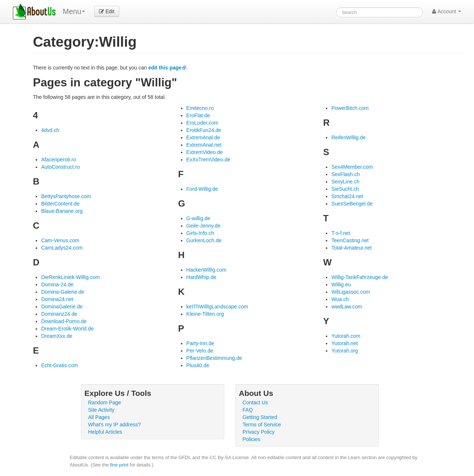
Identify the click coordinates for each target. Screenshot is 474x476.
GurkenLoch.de (204, 240)
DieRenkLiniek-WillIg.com (71, 277)
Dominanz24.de (59, 314)
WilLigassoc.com (351, 292)
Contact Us (255, 402)
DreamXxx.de (57, 336)
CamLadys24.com (62, 248)
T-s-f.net (341, 233)
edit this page (165, 68)
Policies (252, 439)
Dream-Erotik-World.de (67, 329)
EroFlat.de (198, 115)
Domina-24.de (57, 284)
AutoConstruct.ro (60, 167)
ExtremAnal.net (204, 145)
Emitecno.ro (200, 108)
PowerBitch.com (350, 108)
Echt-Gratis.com (60, 365)
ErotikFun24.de (204, 130)
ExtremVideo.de (205, 152)
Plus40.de (198, 365)
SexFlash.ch (345, 174)
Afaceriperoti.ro (59, 160)
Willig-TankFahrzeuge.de (360, 277)
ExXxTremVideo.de (209, 160)
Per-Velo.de (200, 351)
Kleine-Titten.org (205, 314)
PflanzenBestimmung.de (214, 358)
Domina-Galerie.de (63, 292)
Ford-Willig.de (202, 189)
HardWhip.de (202, 277)
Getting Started (260, 417)
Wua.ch (340, 299)
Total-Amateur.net (352, 248)
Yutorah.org (345, 351)
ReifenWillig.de (348, 137)
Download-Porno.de (64, 321)
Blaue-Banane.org (62, 211)
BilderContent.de (60, 204)
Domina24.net (57, 299)
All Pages (99, 417)
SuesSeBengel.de (352, 204)
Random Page (105, 402)
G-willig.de (198, 218)
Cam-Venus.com (60, 240)
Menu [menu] (74, 11)
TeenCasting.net (350, 240)
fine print (119, 465)
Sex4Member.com (352, 167)
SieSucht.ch (345, 189)
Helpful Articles (105, 432)
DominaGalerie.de (62, 307)
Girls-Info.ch (200, 233)
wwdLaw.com (347, 307)
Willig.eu (341, 284)
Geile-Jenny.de (204, 226)
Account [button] (447, 11)
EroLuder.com (202, 123)
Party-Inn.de (200, 343)
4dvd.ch (50, 130)
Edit (107, 11)
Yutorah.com (346, 336)
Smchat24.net (347, 196)
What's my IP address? (115, 425)
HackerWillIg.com (206, 270)
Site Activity (101, 410)
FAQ (248, 410)
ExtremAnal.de (203, 137)
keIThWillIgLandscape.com (217, 307)
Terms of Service (262, 425)
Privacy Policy (259, 432)
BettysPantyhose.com (66, 196)
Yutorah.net (345, 343)
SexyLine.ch (345, 182)
